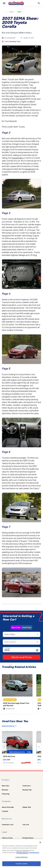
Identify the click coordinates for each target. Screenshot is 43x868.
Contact (5, 811)
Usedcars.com (8, 825)
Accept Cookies (22, 864)
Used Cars (27, 627)
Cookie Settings (21, 857)
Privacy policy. (22, 852)
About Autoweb (8, 807)
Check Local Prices (22, 657)
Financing (6, 794)
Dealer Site (27, 807)
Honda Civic (30, 169)
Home (11, 12)
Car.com (26, 825)
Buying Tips (27, 790)
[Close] (40, 842)
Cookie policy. (34, 852)
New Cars (16, 627)
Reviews (5, 790)
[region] (21, 854)
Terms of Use (7, 838)
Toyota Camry (18, 158)
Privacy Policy (28, 838)
